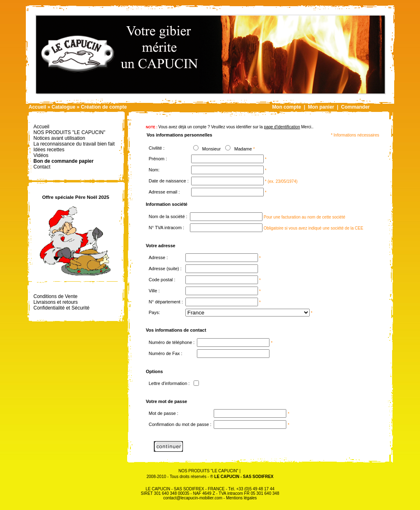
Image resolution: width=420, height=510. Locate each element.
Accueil (38, 107)
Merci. (288, 127)
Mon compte (286, 107)
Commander (355, 107)
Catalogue (64, 107)
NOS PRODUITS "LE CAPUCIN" (208, 471)
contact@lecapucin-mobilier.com (193, 498)
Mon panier (321, 107)
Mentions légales (241, 498)
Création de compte (104, 107)
